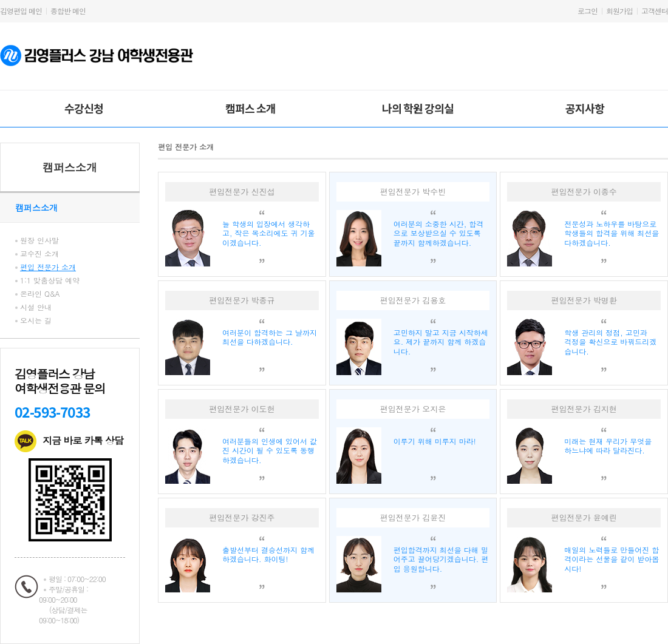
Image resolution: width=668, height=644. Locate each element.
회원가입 (619, 11)
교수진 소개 (39, 253)
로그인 (588, 11)
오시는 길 (36, 320)
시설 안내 (36, 307)
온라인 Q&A (40, 293)
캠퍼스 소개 (250, 108)
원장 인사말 (39, 240)
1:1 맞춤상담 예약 (50, 280)
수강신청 (84, 108)
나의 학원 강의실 (418, 108)
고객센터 (655, 11)
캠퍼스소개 (70, 167)
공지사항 (585, 108)
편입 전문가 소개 (48, 267)
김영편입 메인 (21, 11)
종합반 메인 (68, 11)
